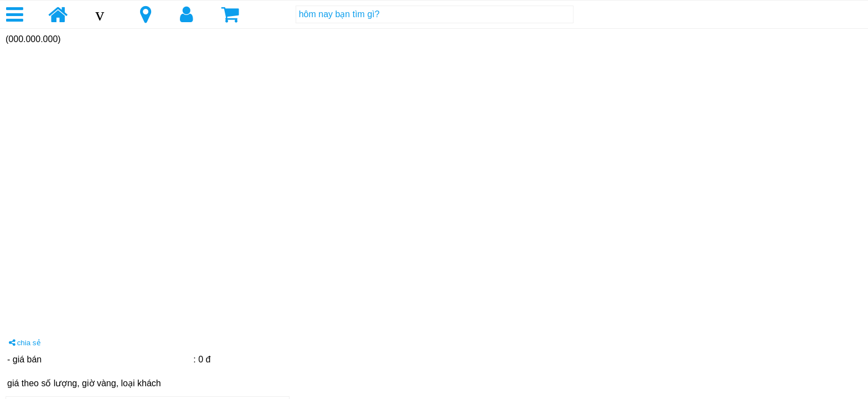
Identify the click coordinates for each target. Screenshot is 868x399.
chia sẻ (25, 343)
